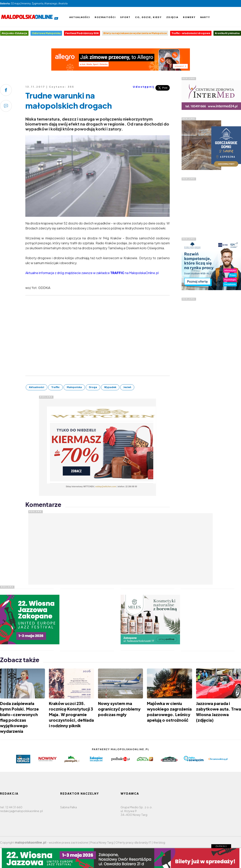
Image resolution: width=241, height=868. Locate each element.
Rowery (189, 17)
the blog (159, 842)
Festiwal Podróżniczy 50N (82, 33)
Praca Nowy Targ (102, 842)
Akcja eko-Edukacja (14, 33)
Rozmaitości (105, 17)
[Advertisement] (211, 205)
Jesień (127, 387)
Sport (125, 17)
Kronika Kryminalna (227, 33)
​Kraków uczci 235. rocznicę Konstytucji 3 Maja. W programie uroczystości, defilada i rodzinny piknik (71, 714)
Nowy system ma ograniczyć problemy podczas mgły (119, 709)
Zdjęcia (172, 17)
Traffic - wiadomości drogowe (191, 33)
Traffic (55, 387)
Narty (205, 17)
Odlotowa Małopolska (46, 33)
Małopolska (74, 387)
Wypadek (110, 387)
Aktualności (80, 17)
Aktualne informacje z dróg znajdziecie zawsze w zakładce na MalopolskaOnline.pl (92, 273)
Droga (93, 387)
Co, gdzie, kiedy (148, 17)
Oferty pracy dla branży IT (133, 842)
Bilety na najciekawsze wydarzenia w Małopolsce (135, 33)
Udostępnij (144, 87)
